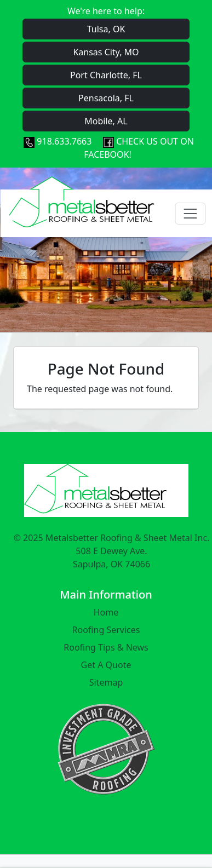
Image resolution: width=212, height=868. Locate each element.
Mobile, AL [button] (106, 121)
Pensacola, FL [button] (106, 98)
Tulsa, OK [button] (106, 29)
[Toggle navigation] (190, 214)
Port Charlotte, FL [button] (106, 75)
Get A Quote (106, 665)
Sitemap (106, 682)
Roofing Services (106, 630)
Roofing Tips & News (106, 647)
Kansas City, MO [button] (106, 52)
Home (106, 612)
